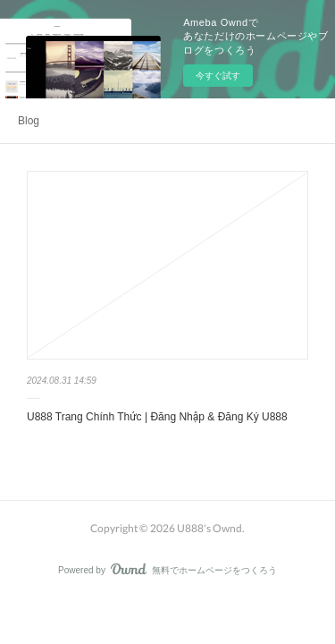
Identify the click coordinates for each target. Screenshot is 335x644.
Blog (29, 121)
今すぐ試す (218, 76)
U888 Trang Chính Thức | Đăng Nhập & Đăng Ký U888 (157, 417)
